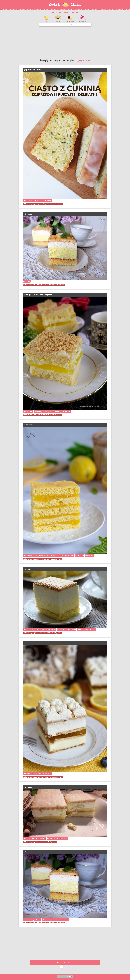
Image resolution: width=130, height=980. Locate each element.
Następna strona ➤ (65, 962)
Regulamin (61, 976)
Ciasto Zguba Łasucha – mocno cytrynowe (38, 295)
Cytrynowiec (28, 214)
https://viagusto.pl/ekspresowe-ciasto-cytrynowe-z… (48, 204)
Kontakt (70, 976)
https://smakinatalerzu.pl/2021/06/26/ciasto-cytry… (47, 559)
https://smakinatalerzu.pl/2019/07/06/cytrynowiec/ (47, 633)
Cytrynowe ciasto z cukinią (32, 70)
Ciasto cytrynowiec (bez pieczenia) (35, 643)
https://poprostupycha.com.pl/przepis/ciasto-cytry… (48, 777)
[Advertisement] (65, 42)
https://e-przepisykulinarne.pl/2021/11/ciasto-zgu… (47, 415)
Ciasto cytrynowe (29, 425)
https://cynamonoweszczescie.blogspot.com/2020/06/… (49, 285)
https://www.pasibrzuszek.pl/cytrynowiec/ (45, 842)
